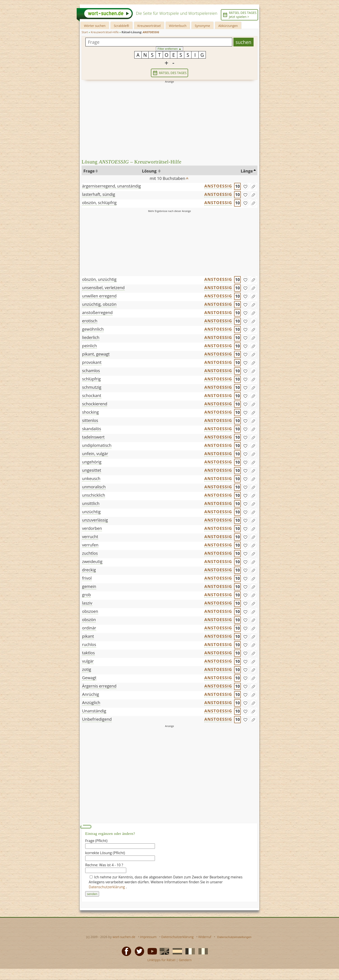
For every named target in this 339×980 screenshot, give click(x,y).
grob (86, 595)
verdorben (92, 528)
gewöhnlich (93, 329)
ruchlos (89, 644)
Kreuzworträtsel (149, 26)
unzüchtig (91, 512)
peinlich (89, 346)
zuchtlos (90, 553)
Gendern (185, 960)
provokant (92, 362)
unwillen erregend (99, 296)
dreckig (89, 570)
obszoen (90, 611)
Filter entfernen (170, 49)
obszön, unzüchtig (99, 279)
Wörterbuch (178, 26)
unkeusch (91, 478)
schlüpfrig (91, 379)
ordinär (89, 628)
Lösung (150, 171)
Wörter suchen (95, 26)
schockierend (95, 404)
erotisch (90, 321)
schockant (92, 395)
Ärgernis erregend (99, 686)
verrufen (90, 545)
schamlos (91, 371)
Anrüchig (91, 694)
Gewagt (89, 678)
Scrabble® (122, 26)
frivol (87, 578)
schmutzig (92, 387)
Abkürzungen (228, 26)
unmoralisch (94, 487)
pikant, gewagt (96, 354)
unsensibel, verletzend (103, 288)
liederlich (91, 337)
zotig (87, 669)
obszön (89, 620)
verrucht (90, 537)
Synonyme (202, 26)
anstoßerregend (97, 312)
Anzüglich (91, 703)
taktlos (88, 653)
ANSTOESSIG (218, 186)
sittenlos (90, 420)
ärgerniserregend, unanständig (111, 186)
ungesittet (92, 470)
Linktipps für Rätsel (161, 960)
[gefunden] (245, 186)
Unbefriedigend (97, 719)
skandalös (92, 429)
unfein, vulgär (95, 454)
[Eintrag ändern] (253, 186)
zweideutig (92, 561)
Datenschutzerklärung (107, 887)
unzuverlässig (95, 520)
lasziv (87, 603)
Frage (89, 171)
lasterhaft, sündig (99, 194)
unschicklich (94, 495)
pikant (88, 636)
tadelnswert (93, 437)
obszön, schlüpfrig (99, 203)
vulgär (88, 661)
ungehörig (92, 462)
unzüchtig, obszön (99, 304)
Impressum (148, 937)
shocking (90, 412)
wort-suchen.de (124, 937)
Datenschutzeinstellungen (234, 937)
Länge (247, 171)
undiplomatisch (97, 445)
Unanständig (94, 711)
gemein (89, 586)
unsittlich (91, 503)
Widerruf (205, 937)
